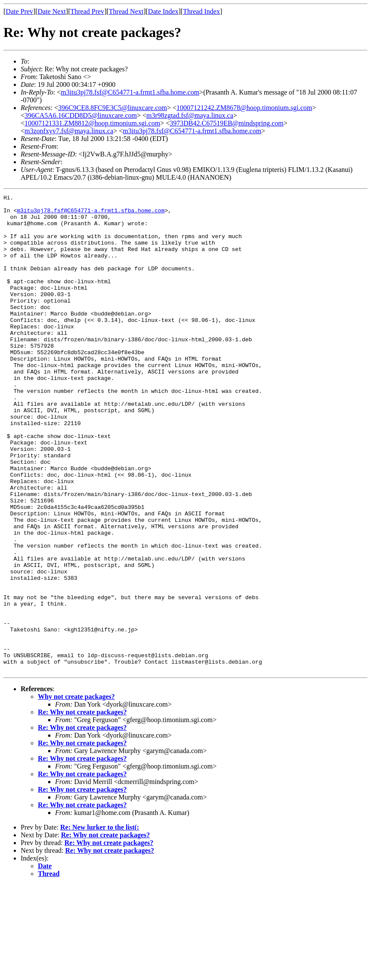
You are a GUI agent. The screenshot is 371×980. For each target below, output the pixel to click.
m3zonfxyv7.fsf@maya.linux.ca (69, 131)
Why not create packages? (76, 792)
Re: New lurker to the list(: (100, 923)
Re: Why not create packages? (82, 807)
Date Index (163, 11)
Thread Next (126, 11)
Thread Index (201, 11)
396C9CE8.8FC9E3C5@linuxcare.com (113, 108)
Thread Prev (87, 11)
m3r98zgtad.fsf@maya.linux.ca (190, 115)
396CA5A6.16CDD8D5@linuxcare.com (81, 115)
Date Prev (19, 11)
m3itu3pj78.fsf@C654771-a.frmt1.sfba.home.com (130, 92)
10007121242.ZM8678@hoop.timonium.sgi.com (244, 108)
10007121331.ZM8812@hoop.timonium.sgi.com (92, 123)
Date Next (52, 11)
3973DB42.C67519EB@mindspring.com (227, 123)
